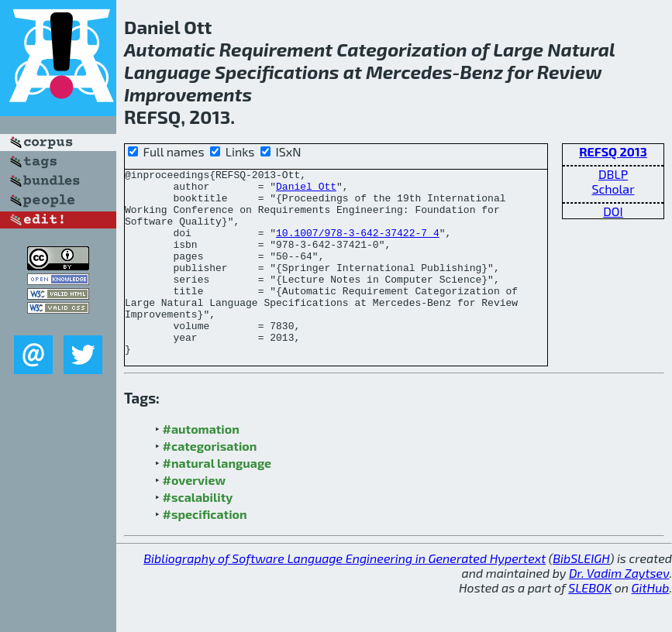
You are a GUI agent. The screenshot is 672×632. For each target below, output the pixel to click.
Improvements (188, 94)
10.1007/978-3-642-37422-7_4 (358, 246)
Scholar (613, 189)
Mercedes (409, 72)
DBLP (613, 174)
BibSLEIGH (581, 595)
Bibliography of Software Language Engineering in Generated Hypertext (345, 595)
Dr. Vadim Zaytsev (619, 610)
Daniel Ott (306, 191)
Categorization (401, 49)
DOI (613, 211)
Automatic (170, 49)
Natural (581, 49)
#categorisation (210, 483)
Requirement (276, 49)
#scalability (198, 534)
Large (518, 49)
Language (167, 72)
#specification (205, 551)
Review (570, 72)
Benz (481, 72)
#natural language (217, 500)
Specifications (277, 72)
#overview (195, 517)
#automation (201, 466)
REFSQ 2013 (613, 151)
